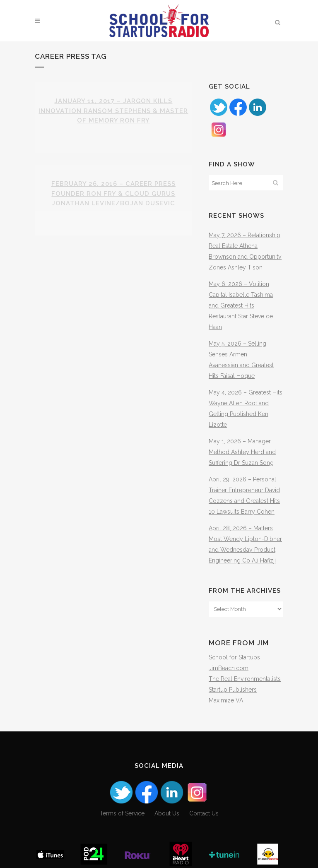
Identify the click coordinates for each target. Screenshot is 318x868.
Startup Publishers (233, 690)
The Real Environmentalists (245, 679)
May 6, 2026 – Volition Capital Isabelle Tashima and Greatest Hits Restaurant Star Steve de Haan (241, 305)
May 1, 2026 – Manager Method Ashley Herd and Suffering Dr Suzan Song (242, 452)
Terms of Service (122, 813)
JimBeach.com (229, 668)
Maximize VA (226, 700)
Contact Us (204, 813)
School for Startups (234, 657)
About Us (167, 813)
